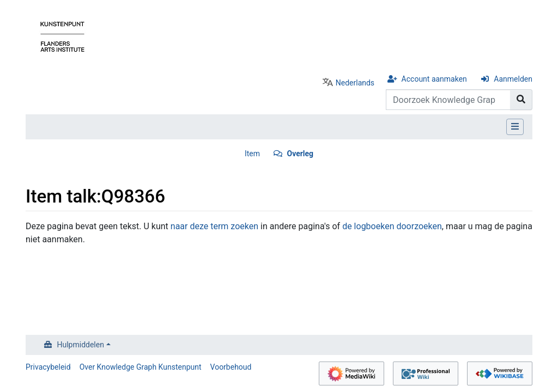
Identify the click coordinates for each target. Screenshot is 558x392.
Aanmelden (513, 79)
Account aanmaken (434, 79)
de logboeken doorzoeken (392, 226)
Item (252, 154)
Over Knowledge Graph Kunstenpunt (141, 367)
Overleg (300, 154)
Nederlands (355, 83)
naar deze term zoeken (214, 226)
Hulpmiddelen (81, 345)
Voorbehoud (231, 367)
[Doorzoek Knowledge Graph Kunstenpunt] (448, 100)
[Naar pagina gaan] (521, 100)
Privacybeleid (48, 367)
